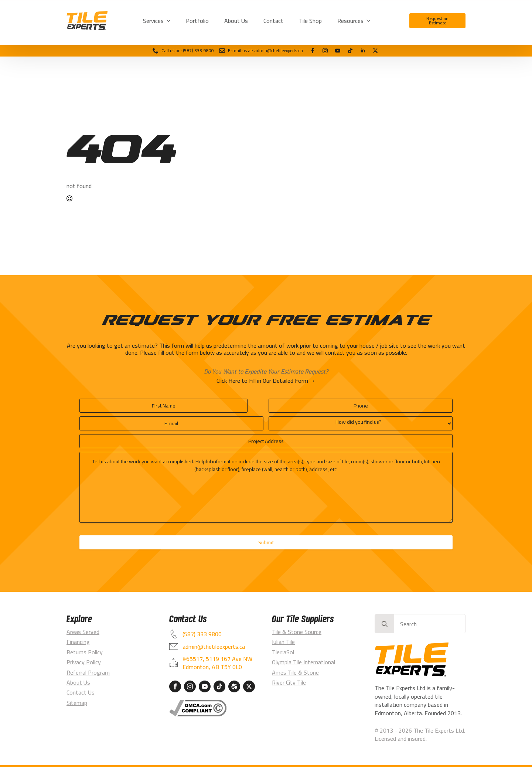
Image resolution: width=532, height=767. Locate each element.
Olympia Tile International (303, 662)
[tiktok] (350, 51)
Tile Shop (310, 21)
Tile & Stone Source (297, 632)
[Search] (385, 624)
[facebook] (313, 51)
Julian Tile (283, 642)
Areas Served (83, 632)
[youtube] (338, 51)
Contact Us (81, 692)
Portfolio (197, 21)
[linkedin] (363, 51)
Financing (78, 642)
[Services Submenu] (170, 21)
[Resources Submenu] (370, 21)
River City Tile (289, 682)
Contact (273, 21)
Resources (350, 21)
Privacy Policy (84, 662)
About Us (236, 21)
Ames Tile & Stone (295, 672)
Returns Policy (85, 652)
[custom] (375, 51)
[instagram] (325, 51)
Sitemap (77, 703)
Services (153, 21)
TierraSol (283, 652)
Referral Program (88, 672)
